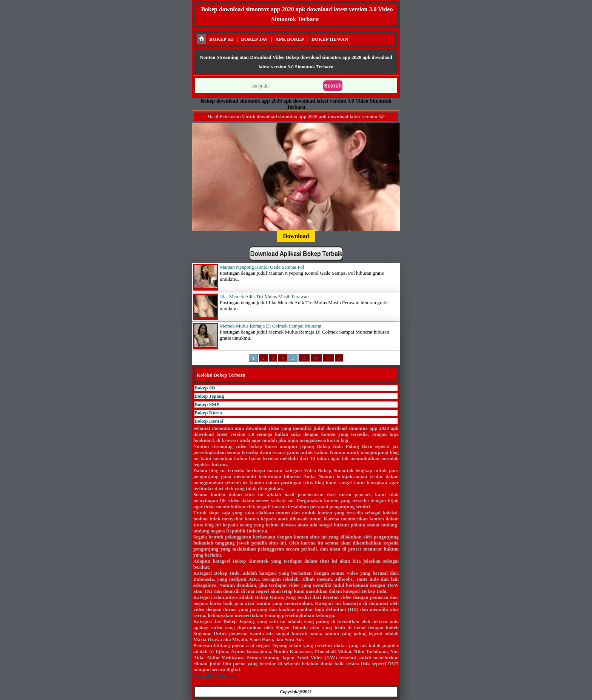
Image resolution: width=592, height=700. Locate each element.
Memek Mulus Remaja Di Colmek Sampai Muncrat (271, 326)
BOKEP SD (221, 39)
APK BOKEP (290, 39)
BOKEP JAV (254, 39)
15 (304, 358)
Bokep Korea (208, 413)
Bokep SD (205, 388)
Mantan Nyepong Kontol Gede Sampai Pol (262, 267)
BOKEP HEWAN (330, 39)
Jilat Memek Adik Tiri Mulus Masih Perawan (264, 296)
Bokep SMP (207, 404)
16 (316, 358)
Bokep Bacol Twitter (215, 676)
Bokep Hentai (209, 421)
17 (328, 358)
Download (296, 236)
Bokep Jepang (209, 396)
